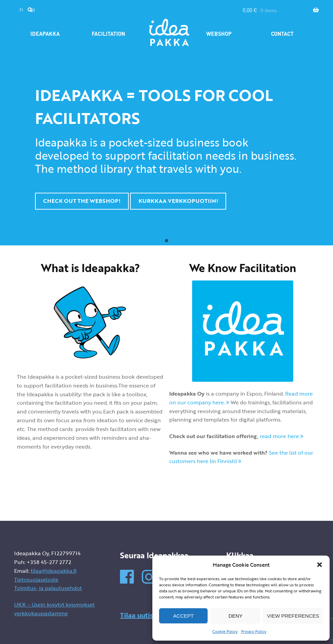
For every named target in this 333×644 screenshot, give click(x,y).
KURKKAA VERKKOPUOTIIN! (178, 201)
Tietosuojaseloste (36, 580)
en (32, 10)
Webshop (219, 34)
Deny (236, 616)
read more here (282, 436)
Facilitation (108, 34)
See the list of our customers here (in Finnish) (241, 457)
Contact (282, 34)
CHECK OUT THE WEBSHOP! (82, 201)
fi (21, 10)
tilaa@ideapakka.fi (54, 571)
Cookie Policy (225, 631)
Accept (184, 616)
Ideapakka (45, 34)
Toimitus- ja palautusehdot (48, 588)
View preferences (293, 616)
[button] (320, 565)
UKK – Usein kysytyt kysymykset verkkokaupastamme (54, 609)
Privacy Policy (254, 631)
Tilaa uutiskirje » (147, 615)
